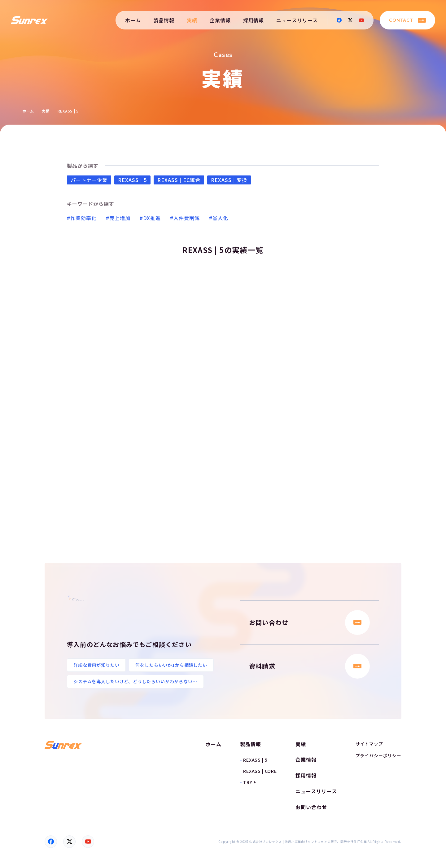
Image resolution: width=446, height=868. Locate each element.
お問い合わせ (309, 622)
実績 (192, 20)
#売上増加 (118, 218)
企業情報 (220, 20)
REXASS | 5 (132, 180)
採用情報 (254, 20)
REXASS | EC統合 (179, 180)
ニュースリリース (297, 20)
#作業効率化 (82, 218)
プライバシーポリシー (378, 755)
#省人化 (219, 218)
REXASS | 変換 (229, 180)
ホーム (133, 20)
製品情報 (164, 20)
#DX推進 (150, 218)
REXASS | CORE (260, 771)
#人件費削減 (185, 218)
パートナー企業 (89, 180)
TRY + (250, 782)
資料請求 (309, 666)
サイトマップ (369, 744)
